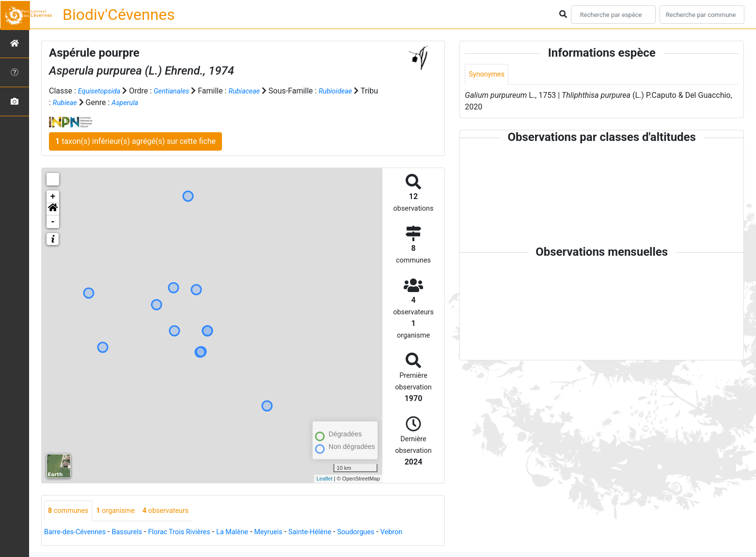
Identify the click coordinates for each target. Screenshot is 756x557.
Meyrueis (291, 533)
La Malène (252, 533)
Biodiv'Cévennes (119, 15)
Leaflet (324, 479)
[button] (53, 209)
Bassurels (136, 533)
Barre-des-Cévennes (79, 533)
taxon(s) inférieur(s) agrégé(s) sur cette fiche (135, 141)
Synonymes (488, 75)
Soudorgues (387, 533)
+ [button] (53, 197)
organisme (122, 511)
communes (71, 511)
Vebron (427, 533)
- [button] (53, 222)
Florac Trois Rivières (193, 533)
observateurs (177, 511)
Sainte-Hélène (337, 533)
